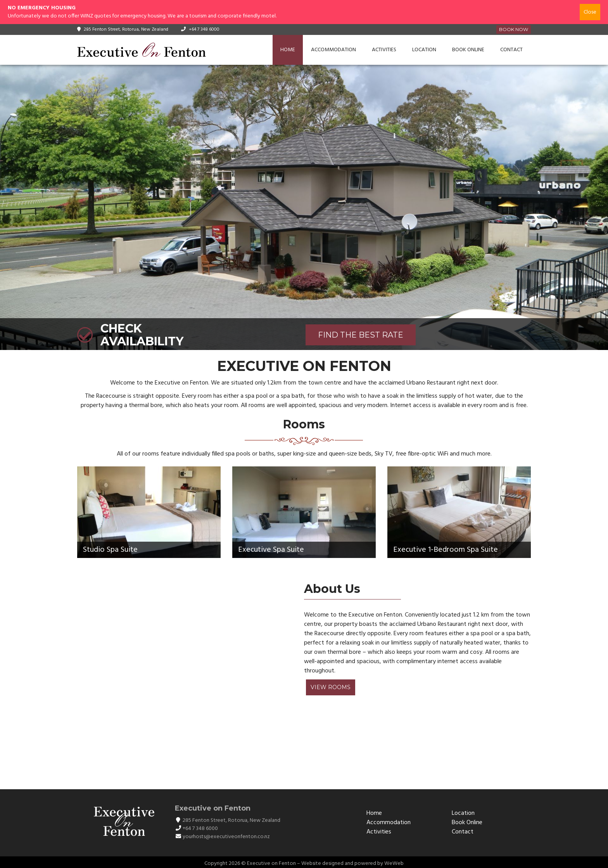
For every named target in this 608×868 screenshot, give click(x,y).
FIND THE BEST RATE (361, 335)
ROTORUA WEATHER (300, 748)
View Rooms (331, 687)
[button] (7, 208)
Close (590, 12)
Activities (384, 50)
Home (288, 50)
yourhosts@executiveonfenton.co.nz (226, 837)
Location (424, 50)
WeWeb (394, 864)
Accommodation (333, 50)
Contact (511, 50)
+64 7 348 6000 (204, 29)
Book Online (468, 50)
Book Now (514, 29)
